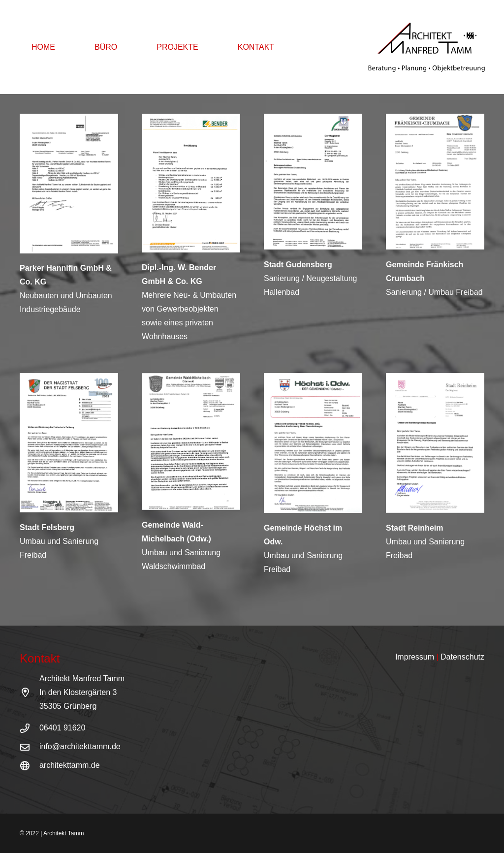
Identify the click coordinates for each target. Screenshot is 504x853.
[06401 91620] (30, 728)
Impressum (415, 657)
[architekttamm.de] (30, 766)
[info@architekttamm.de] (30, 747)
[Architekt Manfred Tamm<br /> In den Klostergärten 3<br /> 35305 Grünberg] (30, 692)
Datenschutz (462, 657)
